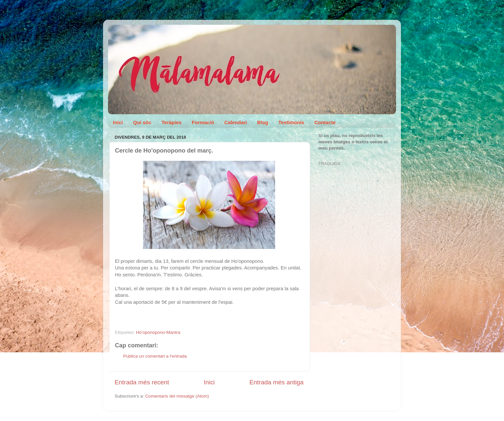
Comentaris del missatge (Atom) (177, 396)
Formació (203, 122)
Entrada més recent (142, 382)
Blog (263, 122)
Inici (118, 122)
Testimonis (291, 122)
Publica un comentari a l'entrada (155, 356)
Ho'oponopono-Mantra (158, 332)
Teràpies (172, 122)
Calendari (235, 122)
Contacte (325, 122)
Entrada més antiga (276, 382)
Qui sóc (142, 122)
